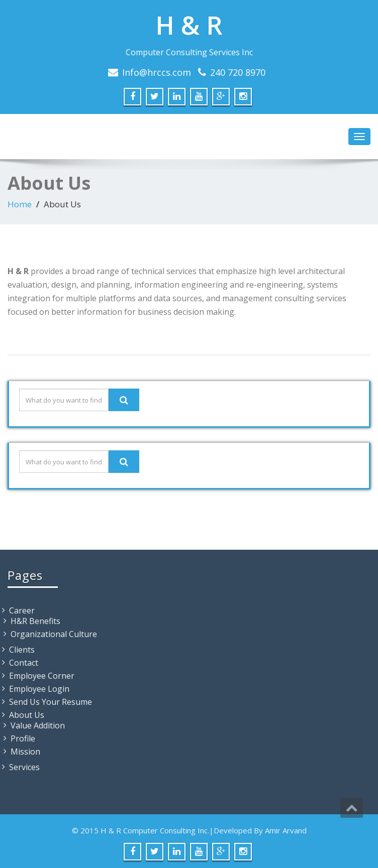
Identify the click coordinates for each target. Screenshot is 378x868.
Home (20, 204)
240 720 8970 (238, 72)
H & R (189, 25)
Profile (23, 738)
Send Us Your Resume (51, 702)
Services (24, 767)
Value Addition (38, 725)
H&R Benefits (35, 621)
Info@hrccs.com (157, 72)
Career (22, 610)
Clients (22, 650)
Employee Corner (42, 676)
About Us (27, 715)
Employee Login (39, 689)
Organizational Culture (54, 634)
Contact (24, 663)
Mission (25, 752)
